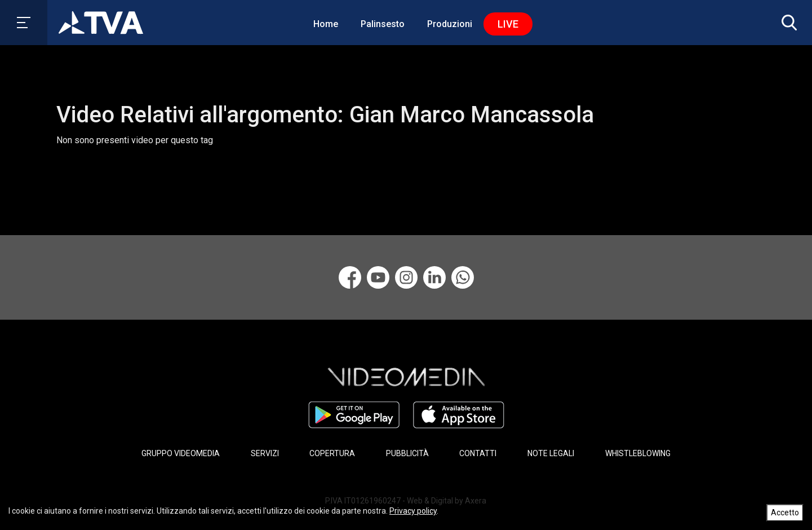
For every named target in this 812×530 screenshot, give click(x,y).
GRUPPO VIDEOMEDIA (181, 453)
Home (326, 24)
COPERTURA (332, 453)
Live (508, 24)
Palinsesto (383, 24)
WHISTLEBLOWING (638, 453)
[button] (787, 23)
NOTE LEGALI (551, 453)
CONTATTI (478, 453)
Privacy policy (413, 511)
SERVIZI (265, 453)
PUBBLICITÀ (407, 453)
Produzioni (450, 24)
